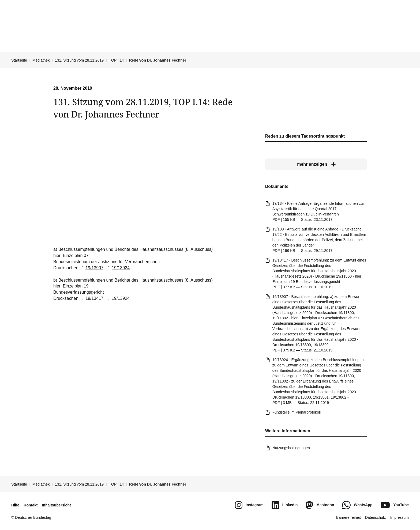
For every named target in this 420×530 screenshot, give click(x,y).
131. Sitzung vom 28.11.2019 (79, 60)
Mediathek (41, 60)
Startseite (19, 60)
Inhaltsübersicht (56, 505)
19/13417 (91, 299)
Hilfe (15, 505)
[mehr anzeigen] (316, 165)
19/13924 (118, 268)
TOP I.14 (117, 60)
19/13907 (91, 268)
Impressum (400, 517)
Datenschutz (376, 517)
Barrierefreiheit (348, 517)
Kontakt (31, 505)
